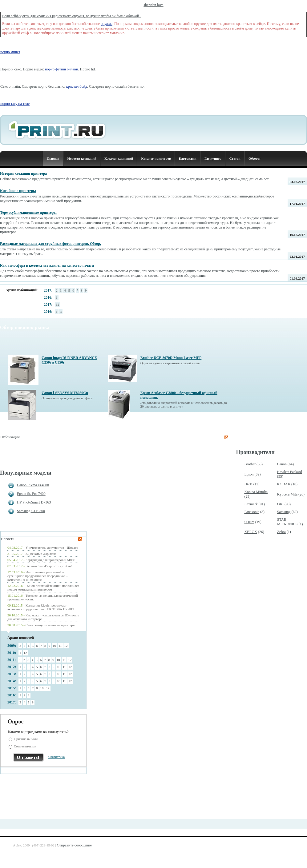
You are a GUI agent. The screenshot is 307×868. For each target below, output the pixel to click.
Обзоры (254, 158)
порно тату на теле (15, 104)
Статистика (57, 757)
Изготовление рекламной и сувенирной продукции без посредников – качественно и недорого (38, 576)
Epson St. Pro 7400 (31, 494)
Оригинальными (26, 739)
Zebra (281, 532)
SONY (249, 522)
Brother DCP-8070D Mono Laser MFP (171, 358)
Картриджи (188, 158)
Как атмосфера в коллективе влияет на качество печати (47, 265)
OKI (280, 504)
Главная (53, 158)
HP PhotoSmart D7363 (34, 502)
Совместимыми (25, 746)
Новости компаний (82, 158)
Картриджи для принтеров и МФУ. (50, 560)
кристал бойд (77, 86)
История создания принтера (23, 173)
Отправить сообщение (74, 845)
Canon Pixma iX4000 (33, 485)
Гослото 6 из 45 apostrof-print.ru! (49, 566)
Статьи (235, 158)
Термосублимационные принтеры (28, 213)
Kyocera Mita (287, 494)
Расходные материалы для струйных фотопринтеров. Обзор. (50, 244)
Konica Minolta (256, 492)
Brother (250, 464)
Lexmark (251, 504)
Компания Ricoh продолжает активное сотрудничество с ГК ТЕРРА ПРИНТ (41, 607)
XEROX (250, 532)
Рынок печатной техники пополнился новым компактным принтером (43, 587)
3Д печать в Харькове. (41, 554)
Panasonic (252, 512)
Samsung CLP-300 (31, 511)
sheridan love (153, 5)
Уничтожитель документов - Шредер (52, 547)
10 (54, 646)
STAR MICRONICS (287, 522)
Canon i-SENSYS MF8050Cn (65, 393)
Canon (282, 464)
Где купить (213, 158)
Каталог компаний (119, 158)
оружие (107, 24)
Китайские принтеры (18, 191)
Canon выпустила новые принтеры (50, 625)
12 (57, 305)
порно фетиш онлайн (61, 69)
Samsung (284, 512)
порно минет (10, 52)
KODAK (284, 484)
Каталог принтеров (156, 158)
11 (60, 646)
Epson (249, 474)
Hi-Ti (248, 484)
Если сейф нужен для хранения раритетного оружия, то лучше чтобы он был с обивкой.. (72, 16)
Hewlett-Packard (290, 472)
